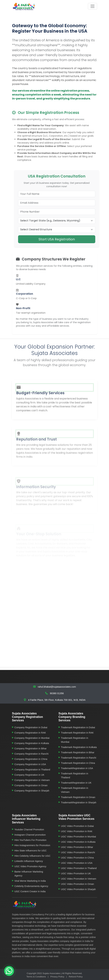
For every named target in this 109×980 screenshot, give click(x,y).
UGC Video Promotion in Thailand (79, 868)
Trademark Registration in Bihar (78, 752)
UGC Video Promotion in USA (77, 863)
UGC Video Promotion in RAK (77, 831)
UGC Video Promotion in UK (76, 873)
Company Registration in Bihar (31, 749)
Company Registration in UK (30, 775)
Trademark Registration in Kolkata (79, 747)
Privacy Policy (57, 977)
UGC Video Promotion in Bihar (77, 847)
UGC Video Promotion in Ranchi (78, 852)
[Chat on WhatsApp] (9, 971)
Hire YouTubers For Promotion (31, 840)
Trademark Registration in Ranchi (79, 758)
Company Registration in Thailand (32, 770)
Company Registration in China (31, 759)
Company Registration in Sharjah (32, 791)
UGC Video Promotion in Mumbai (79, 837)
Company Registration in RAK (30, 733)
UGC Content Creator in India (30, 891)
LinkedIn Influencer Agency (29, 861)
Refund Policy (76, 977)
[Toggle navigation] (93, 6)
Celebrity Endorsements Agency (31, 886)
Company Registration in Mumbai (32, 738)
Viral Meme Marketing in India (30, 881)
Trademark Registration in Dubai (78, 727)
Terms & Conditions (36, 977)
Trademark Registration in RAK (77, 733)
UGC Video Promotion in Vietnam (79, 879)
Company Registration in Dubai (31, 727)
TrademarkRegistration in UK (76, 783)
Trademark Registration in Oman (78, 797)
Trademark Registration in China (78, 763)
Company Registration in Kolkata (32, 743)
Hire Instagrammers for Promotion (32, 845)
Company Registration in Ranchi (31, 754)
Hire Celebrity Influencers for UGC (32, 856)
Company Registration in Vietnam (32, 780)
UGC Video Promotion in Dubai (77, 826)
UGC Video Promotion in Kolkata (78, 842)
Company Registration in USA (30, 764)
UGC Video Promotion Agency (30, 866)
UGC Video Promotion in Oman (78, 884)
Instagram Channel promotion (30, 835)
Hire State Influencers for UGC (31, 851)
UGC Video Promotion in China (77, 858)
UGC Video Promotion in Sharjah (78, 889)
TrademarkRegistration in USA (77, 768)
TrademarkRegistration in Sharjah (79, 803)
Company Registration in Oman (31, 785)
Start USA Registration (63, 239)
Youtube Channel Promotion (29, 830)
